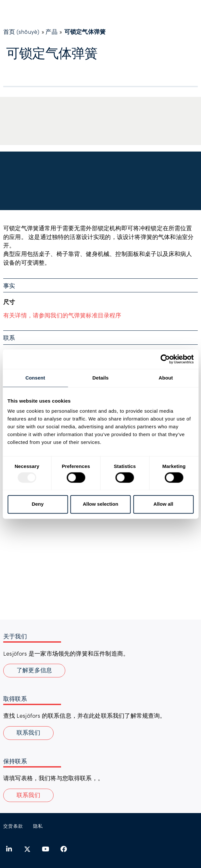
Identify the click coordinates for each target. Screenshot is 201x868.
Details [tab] (101, 378)
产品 (51, 32)
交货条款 (13, 826)
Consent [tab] (35, 378)
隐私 (38, 826)
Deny (38, 504)
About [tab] (166, 378)
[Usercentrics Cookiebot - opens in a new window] (165, 359)
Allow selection (100, 504)
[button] (28, 795)
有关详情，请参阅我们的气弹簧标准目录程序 (62, 315)
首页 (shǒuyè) (21, 32)
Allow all (163, 504)
